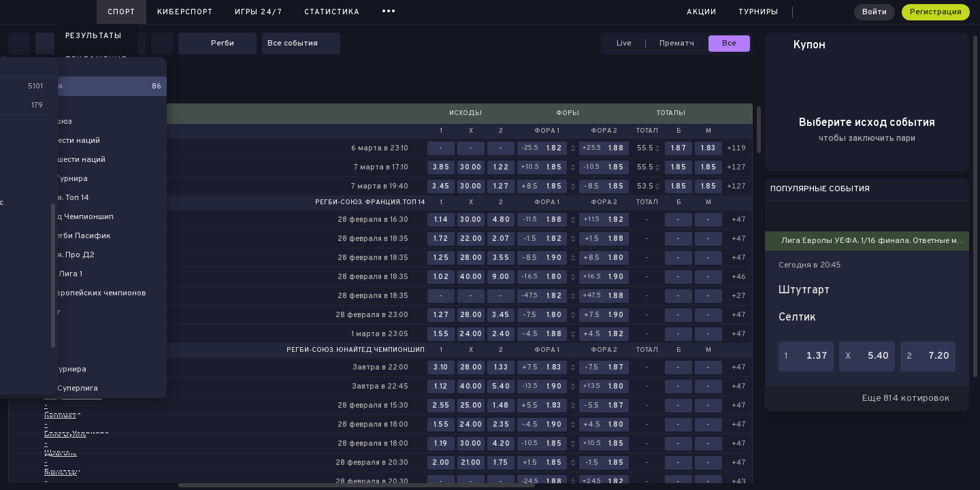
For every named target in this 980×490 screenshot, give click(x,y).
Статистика (332, 12)
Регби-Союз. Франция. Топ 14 (370, 203)
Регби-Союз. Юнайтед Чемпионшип (356, 350)
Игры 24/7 (259, 12)
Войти (875, 12)
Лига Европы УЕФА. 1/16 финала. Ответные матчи (877, 241)
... (389, 10)
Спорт (121, 12)
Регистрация (936, 12)
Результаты (94, 36)
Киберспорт (185, 12)
